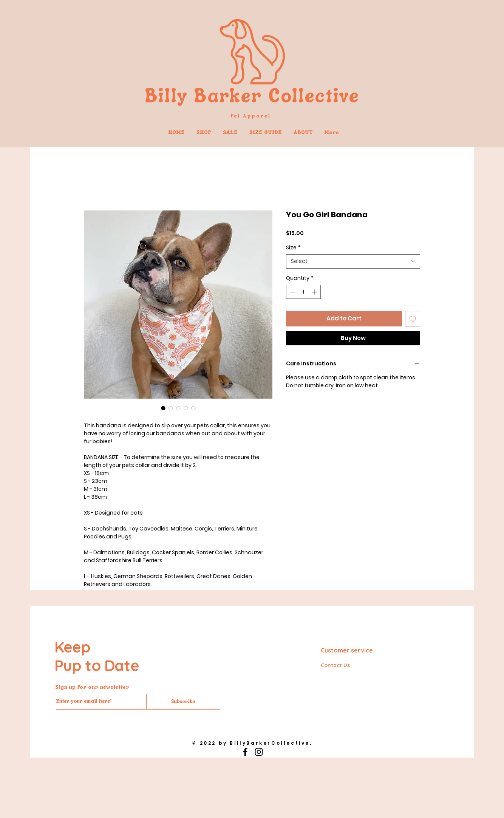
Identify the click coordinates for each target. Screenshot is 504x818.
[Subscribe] (183, 702)
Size (293, 248)
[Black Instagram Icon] (259, 752)
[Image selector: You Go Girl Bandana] (163, 408)
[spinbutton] (303, 292)
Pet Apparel (252, 116)
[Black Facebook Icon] (245, 752)
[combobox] (353, 261)
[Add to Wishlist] (413, 319)
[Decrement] (292, 292)
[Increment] (315, 292)
